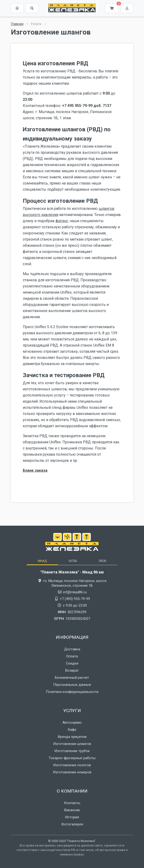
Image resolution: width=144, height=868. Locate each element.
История (72, 817)
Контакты (72, 803)
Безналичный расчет (72, 678)
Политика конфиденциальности (72, 692)
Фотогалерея (72, 824)
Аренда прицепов (72, 737)
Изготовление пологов (72, 765)
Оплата (72, 656)
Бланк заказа (35, 470)
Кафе (72, 730)
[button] (32, 8)
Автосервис (72, 723)
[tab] (42, 561)
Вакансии (72, 810)
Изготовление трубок (72, 751)
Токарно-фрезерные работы (72, 758)
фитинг (62, 221)
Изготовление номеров (72, 772)
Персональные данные (72, 685)
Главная (17, 24)
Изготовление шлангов (72, 744)
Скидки (72, 663)
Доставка (72, 649)
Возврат (72, 670)
